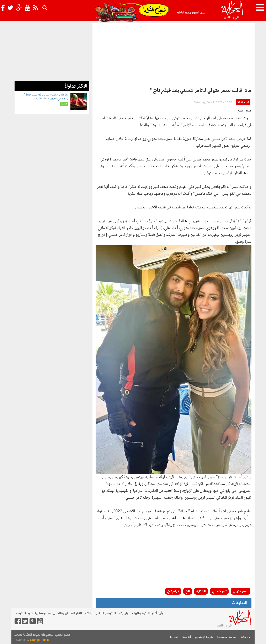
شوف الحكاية (25, 613)
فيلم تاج (173, 591)
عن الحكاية (246, 637)
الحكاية (201, 591)
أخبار (154, 613)
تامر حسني (219, 591)
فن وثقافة (243, 102)
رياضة (52, 613)
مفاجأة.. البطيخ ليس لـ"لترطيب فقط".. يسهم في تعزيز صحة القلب (46, 97)
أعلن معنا (187, 637)
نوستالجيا (41, 613)
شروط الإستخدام (204, 637)
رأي (161, 613)
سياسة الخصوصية (227, 637)
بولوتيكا (124, 613)
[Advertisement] (174, 54)
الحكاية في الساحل (106, 613)
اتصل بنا (174, 637)
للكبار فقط (76, 613)
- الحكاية (242, 111)
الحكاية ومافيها (141, 613)
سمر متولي (241, 591)
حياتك (89, 613)
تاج (188, 591)
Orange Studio (39, 640)
